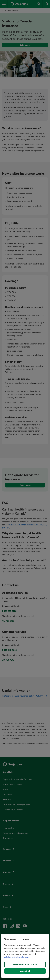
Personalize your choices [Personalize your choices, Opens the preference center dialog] (25, 964)
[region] (25, 956)
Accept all (25, 971)
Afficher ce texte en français (17, 957)
